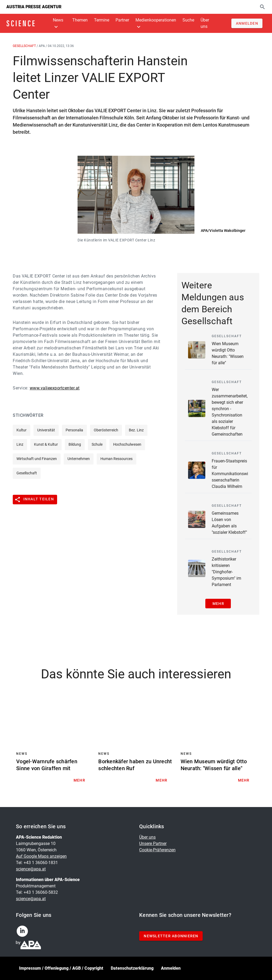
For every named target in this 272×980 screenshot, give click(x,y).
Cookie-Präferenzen (157, 850)
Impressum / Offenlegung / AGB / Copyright (61, 968)
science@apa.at (31, 869)
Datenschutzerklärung (132, 968)
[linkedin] (24, 933)
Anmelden (171, 968)
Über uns (147, 837)
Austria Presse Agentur (34, 7)
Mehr (218, 604)
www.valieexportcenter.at (55, 388)
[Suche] (262, 7)
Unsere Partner (153, 844)
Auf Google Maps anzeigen (41, 856)
